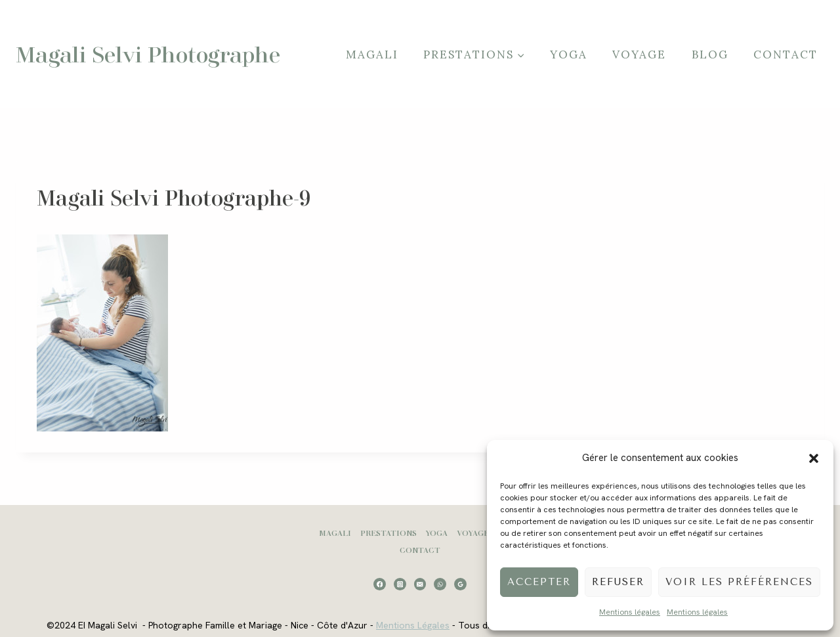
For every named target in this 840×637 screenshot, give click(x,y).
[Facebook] (380, 584)
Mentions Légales (413, 625)
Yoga (569, 55)
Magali (372, 55)
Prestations (388, 533)
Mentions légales (630, 612)
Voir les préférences (739, 582)
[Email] (420, 584)
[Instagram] (400, 584)
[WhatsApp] (440, 584)
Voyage (639, 55)
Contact (786, 55)
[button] (814, 458)
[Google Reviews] (460, 584)
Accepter (539, 582)
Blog (710, 55)
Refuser (618, 582)
